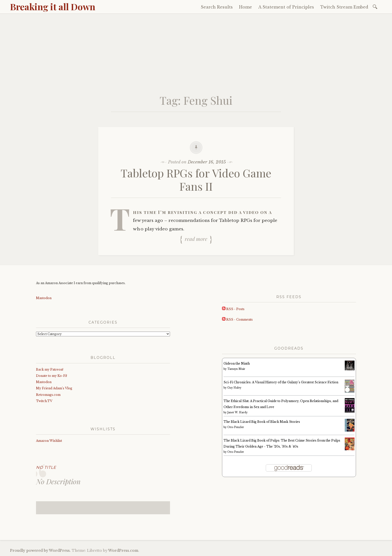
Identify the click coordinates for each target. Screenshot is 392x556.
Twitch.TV (44, 401)
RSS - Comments (237, 319)
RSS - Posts (233, 309)
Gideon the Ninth (237, 363)
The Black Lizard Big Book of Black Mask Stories (262, 422)
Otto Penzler (236, 427)
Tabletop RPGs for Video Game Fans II (196, 179)
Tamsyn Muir (236, 369)
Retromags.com (48, 395)
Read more (196, 239)
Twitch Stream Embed (344, 7)
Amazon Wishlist (49, 441)
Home (245, 7)
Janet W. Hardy (237, 412)
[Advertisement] (196, 51)
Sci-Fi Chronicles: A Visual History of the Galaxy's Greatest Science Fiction (281, 382)
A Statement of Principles (286, 7)
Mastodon (44, 298)
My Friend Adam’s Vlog (54, 388)
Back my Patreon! (50, 369)
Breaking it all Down (53, 6)
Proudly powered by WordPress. (40, 551)
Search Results (217, 7)
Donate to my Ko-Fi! (51, 376)
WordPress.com (123, 551)
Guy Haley (234, 388)
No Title (46, 467)
